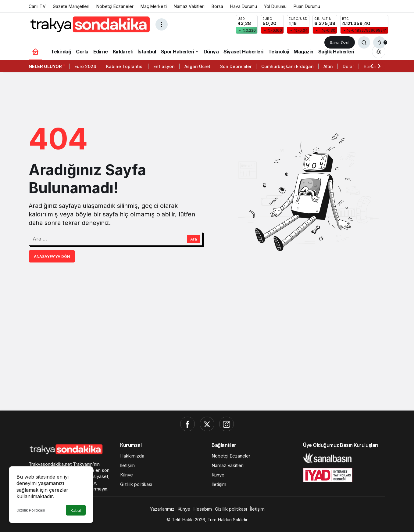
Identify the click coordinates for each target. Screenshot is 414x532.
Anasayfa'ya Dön (52, 257)
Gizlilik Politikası (31, 510)
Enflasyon (164, 66)
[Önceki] (372, 66)
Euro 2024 (85, 66)
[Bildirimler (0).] (379, 42)
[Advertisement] (207, 359)
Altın (328, 66)
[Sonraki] (379, 66)
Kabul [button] (76, 510)
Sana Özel (340, 42)
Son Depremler (236, 66)
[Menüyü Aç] (162, 24)
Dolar (348, 66)
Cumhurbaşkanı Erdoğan (287, 66)
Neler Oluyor (45, 66)
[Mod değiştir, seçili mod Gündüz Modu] (379, 52)
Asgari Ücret (197, 66)
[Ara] (364, 42)
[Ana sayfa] (35, 51)
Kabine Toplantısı (125, 66)
